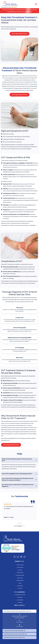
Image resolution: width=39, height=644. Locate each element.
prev (18, 523)
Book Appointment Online (20, 34)
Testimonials (19, 586)
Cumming (19, 603)
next (21, 523)
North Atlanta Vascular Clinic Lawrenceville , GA (15, 634)
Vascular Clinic (20, 573)
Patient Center (20, 581)
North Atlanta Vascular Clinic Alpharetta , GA (14, 631)
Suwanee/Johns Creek (19, 595)
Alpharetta (19, 597)
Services (20, 570)
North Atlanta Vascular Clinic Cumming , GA (14, 638)
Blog (19, 583)
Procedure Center (19, 575)
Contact (19, 588)
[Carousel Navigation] (19, 523)
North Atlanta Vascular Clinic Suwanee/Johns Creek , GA (17, 611)
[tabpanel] (19, 619)
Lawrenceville (19, 600)
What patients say (9, 7)
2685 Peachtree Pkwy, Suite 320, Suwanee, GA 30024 (19, 617)
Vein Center (20, 578)
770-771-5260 (20, 622)
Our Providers (20, 568)
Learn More (28, 12)
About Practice (19, 565)
